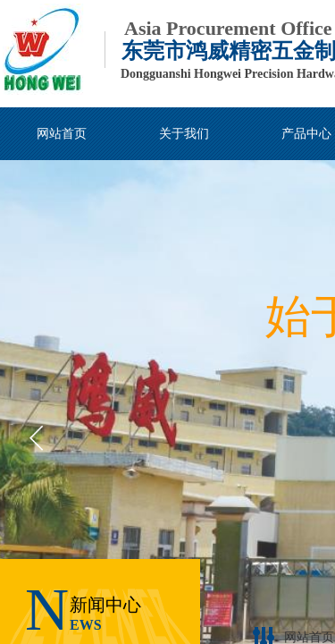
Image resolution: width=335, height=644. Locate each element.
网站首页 (309, 637)
